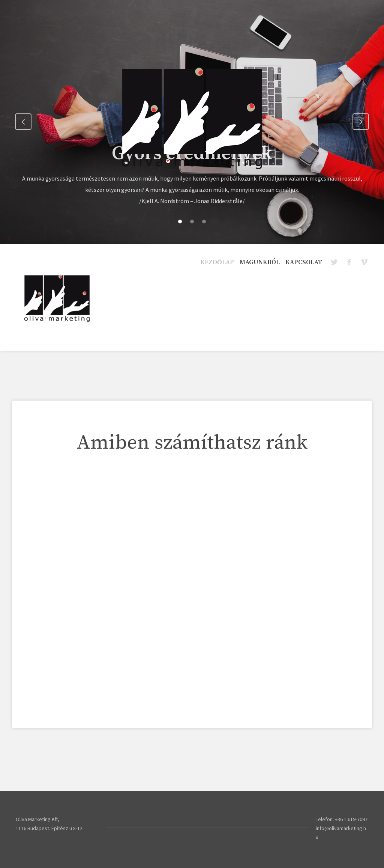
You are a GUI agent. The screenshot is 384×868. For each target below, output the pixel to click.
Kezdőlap (217, 262)
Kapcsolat (304, 262)
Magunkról (260, 262)
